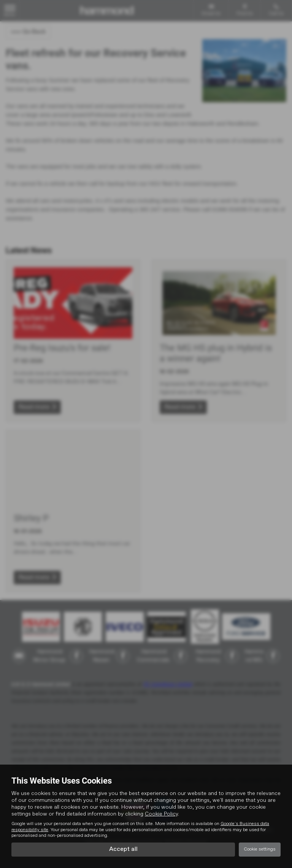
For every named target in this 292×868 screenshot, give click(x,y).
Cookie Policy (161, 814)
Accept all (123, 849)
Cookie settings (260, 849)
